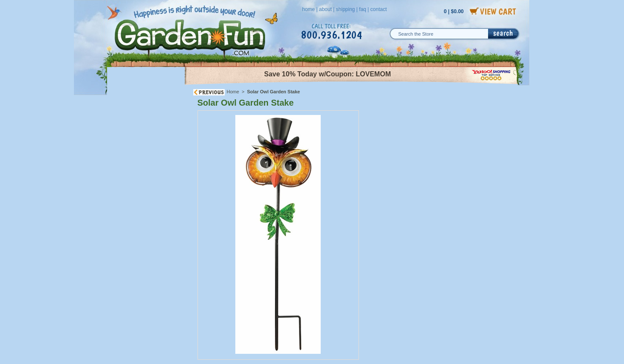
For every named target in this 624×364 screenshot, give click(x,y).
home (308, 9)
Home (233, 92)
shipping (346, 9)
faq (363, 9)
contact (379, 9)
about (325, 9)
